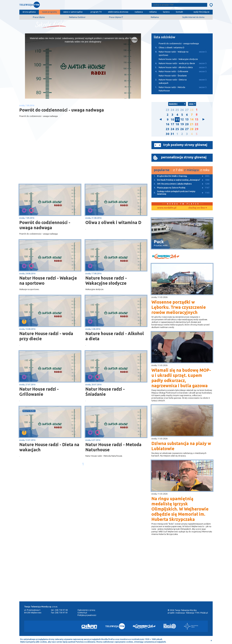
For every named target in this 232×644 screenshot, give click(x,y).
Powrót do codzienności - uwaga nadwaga (45, 225)
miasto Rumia (29, 411)
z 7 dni (178, 170)
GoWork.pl (82, 613)
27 (187, 110)
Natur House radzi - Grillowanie (39, 392)
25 (177, 110)
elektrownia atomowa (118, 12)
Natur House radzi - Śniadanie (105, 392)
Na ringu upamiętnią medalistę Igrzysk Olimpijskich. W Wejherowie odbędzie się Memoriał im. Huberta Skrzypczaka (180, 509)
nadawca (139, 12)
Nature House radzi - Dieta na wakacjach (49, 447)
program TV (96, 12)
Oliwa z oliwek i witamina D (113, 222)
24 (172, 110)
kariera (166, 12)
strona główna (29, 12)
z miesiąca (191, 170)
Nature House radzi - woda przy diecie (46, 336)
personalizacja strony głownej (184, 157)
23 (168, 110)
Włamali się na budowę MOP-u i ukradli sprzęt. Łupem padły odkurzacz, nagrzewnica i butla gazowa (181, 378)
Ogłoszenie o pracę (86, 610)
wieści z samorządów (73, 12)
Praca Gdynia (39, 17)
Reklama (155, 17)
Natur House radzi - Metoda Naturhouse (113, 447)
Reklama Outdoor (77, 17)
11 (177, 120)
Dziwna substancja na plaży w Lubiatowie (181, 446)
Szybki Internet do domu (193, 17)
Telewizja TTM (192, 613)
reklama (153, 12)
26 (182, 110)
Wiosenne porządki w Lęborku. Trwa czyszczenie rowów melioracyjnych (179, 307)
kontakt (179, 12)
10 (172, 120)
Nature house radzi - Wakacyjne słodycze (106, 281)
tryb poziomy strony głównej (185, 145)
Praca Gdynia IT (116, 17)
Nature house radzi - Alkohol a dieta (115, 336)
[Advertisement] (51, 158)
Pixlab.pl (204, 613)
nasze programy (49, 12)
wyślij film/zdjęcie (201, 12)
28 (192, 110)
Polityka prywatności (87, 615)
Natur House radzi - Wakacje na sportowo (48, 281)
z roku (205, 170)
